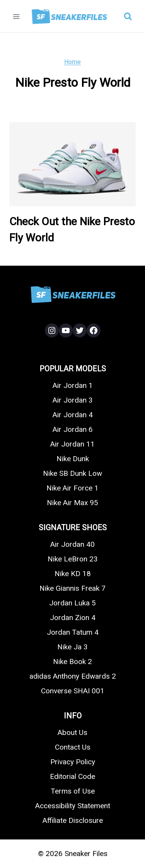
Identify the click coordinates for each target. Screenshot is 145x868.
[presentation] (72, 164)
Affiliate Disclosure (73, 820)
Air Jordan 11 (72, 444)
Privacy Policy (73, 762)
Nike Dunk (73, 459)
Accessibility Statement (73, 806)
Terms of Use (73, 791)
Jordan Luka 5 (72, 603)
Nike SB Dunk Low (72, 473)
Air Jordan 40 (72, 544)
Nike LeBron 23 (73, 559)
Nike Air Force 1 (72, 488)
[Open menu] (16, 16)
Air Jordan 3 (73, 400)
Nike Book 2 (72, 662)
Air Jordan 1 (73, 385)
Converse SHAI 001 (73, 691)
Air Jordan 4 (73, 415)
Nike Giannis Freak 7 (72, 588)
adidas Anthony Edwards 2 (73, 676)
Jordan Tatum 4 (73, 632)
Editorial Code (72, 776)
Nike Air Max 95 (72, 503)
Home (72, 62)
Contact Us (73, 747)
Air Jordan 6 (73, 429)
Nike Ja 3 (72, 647)
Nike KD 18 (73, 574)
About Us (72, 732)
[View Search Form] (128, 17)
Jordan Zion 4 (73, 618)
